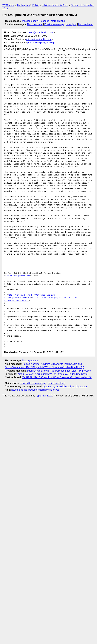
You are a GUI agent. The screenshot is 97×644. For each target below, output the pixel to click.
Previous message (54, 24)
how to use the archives (24, 390)
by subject (70, 386)
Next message (35, 24)
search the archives (49, 390)
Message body (30, 21)
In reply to (71, 24)
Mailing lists (23, 5)
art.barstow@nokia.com (39, 39)
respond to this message (33, 383)
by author (82, 386)
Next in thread (86, 24)
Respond (44, 21)
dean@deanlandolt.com (41, 33)
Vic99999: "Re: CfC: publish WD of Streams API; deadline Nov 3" (57, 377)
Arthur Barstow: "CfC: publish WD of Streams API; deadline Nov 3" (53, 374)
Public (36, 5)
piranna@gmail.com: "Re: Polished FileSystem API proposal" (60, 371)
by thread (58, 386)
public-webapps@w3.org (55, 5)
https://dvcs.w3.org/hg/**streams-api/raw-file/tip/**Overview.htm (30, 296)
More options (58, 21)
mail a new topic (57, 383)
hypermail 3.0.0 (44, 396)
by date (47, 386)
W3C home (8, 5)
